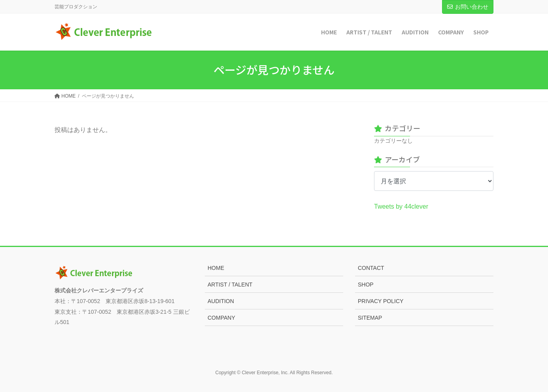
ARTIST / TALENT (230, 285)
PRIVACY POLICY (381, 301)
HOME (216, 268)
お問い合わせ (468, 7)
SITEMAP (370, 318)
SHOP (366, 285)
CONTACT (371, 268)
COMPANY (221, 318)
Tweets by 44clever (401, 206)
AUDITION (221, 301)
